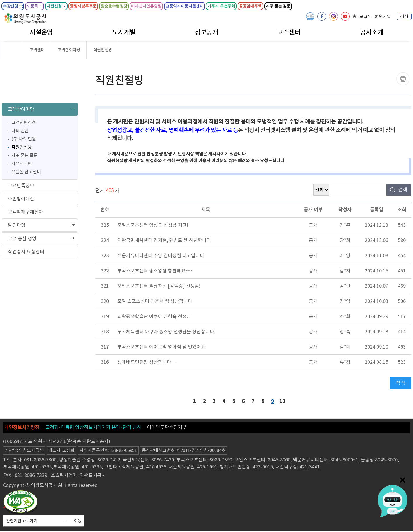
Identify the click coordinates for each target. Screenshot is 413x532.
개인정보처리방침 (22, 428)
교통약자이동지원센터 (185, 6)
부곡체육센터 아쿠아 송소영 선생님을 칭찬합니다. (166, 332)
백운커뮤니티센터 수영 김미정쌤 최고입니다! (162, 255)
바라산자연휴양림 (146, 6)
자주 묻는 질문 (278, 6)
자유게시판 (22, 165)
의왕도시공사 (26, 18)
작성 (401, 383)
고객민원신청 (24, 124)
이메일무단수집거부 (167, 428)
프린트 (403, 79)
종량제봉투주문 (83, 6)
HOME (12, 50)
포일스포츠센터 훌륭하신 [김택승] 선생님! (159, 286)
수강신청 (13, 6)
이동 (78, 522)
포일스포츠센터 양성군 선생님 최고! (153, 225)
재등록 (35, 6)
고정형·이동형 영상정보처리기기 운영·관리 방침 (93, 428)
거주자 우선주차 (221, 6)
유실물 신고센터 (26, 173)
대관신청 (56, 6)
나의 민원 (20, 132)
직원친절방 (22, 149)
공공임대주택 (250, 6)
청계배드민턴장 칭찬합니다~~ (147, 362)
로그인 (366, 16)
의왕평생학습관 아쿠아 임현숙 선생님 (154, 316)
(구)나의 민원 (24, 140)
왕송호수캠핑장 (114, 6)
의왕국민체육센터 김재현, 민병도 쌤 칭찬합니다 (164, 240)
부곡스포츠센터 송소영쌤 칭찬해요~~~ (155, 271)
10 (284, 401)
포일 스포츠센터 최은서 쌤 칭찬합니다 (155, 301)
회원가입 (383, 16)
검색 (404, 16)
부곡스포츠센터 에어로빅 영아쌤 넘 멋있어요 (161, 347)
